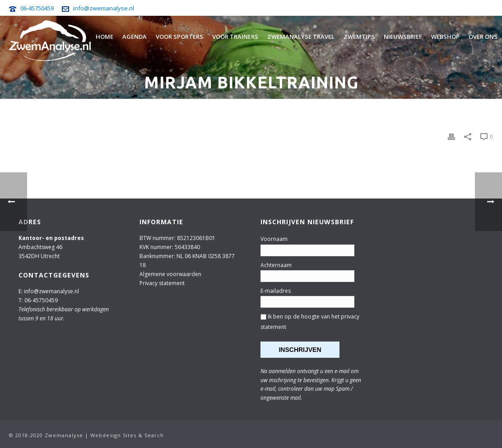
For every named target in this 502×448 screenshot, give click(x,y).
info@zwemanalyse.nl (104, 8)
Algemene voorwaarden (170, 274)
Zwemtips (359, 37)
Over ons (483, 37)
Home (105, 37)
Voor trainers (235, 37)
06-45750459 (37, 8)
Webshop (445, 37)
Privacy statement (162, 283)
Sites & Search (143, 435)
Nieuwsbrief (403, 37)
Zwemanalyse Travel (301, 37)
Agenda (135, 37)
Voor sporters (179, 37)
